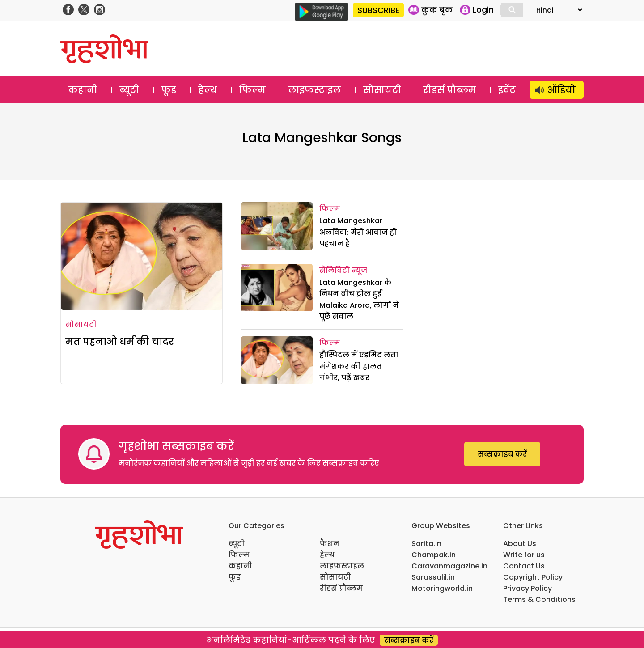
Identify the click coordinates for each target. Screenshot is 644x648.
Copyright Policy (533, 577)
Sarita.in (426, 544)
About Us (520, 544)
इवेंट (507, 90)
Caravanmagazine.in (449, 566)
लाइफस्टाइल (315, 90)
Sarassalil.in (433, 577)
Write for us (524, 555)
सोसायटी (382, 90)
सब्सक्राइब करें (502, 454)
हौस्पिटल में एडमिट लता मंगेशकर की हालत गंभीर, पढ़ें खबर (359, 366)
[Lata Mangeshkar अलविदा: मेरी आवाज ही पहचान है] (277, 226)
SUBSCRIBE (378, 10)
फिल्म (252, 90)
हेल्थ (208, 90)
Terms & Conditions (539, 599)
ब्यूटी (129, 90)
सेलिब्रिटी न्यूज (343, 270)
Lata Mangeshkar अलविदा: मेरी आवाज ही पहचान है (358, 232)
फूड (169, 90)
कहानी (83, 90)
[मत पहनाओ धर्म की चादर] (142, 256)
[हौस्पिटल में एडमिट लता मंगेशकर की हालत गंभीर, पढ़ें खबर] (277, 360)
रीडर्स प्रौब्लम (449, 90)
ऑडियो (561, 90)
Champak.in (434, 555)
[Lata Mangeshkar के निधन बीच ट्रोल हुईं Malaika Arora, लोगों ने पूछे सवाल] (277, 288)
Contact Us (524, 566)
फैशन (330, 544)
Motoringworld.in (442, 588)
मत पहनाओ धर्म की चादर (120, 341)
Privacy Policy (527, 588)
